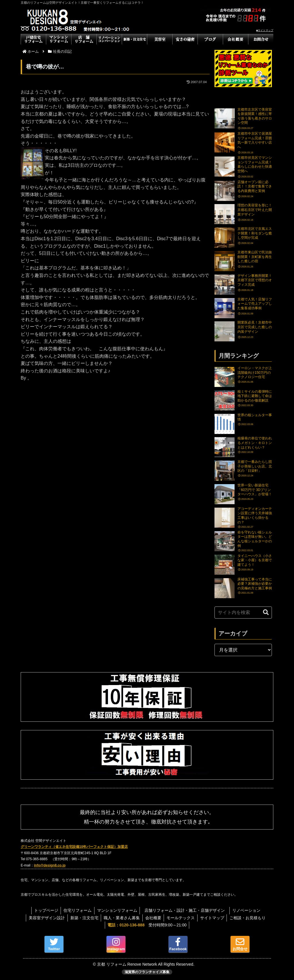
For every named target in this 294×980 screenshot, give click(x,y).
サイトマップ (214, 918)
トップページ (45, 910)
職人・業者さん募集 (121, 918)
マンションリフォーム (117, 910)
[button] (266, 612)
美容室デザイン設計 (45, 918)
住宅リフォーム (77, 910)
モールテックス (181, 918)
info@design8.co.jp (50, 865)
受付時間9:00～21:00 (147, 925)
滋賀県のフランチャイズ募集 (147, 972)
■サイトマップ (265, 30)
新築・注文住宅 (83, 918)
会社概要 (153, 918)
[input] (243, 613)
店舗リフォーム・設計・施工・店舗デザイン (187, 910)
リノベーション (248, 910)
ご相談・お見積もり (250, 918)
